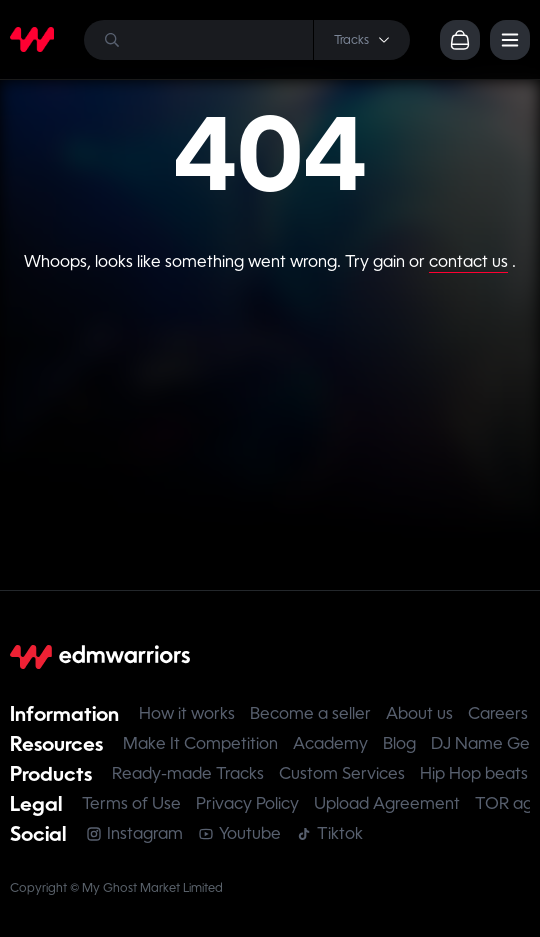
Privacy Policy (247, 803)
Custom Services (342, 773)
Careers (498, 713)
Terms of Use (131, 803)
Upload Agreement (387, 803)
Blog (399, 743)
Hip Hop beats (474, 773)
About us (419, 713)
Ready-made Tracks (188, 773)
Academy (330, 743)
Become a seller (310, 713)
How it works (187, 713)
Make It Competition (200, 743)
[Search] (247, 40)
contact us (468, 261)
